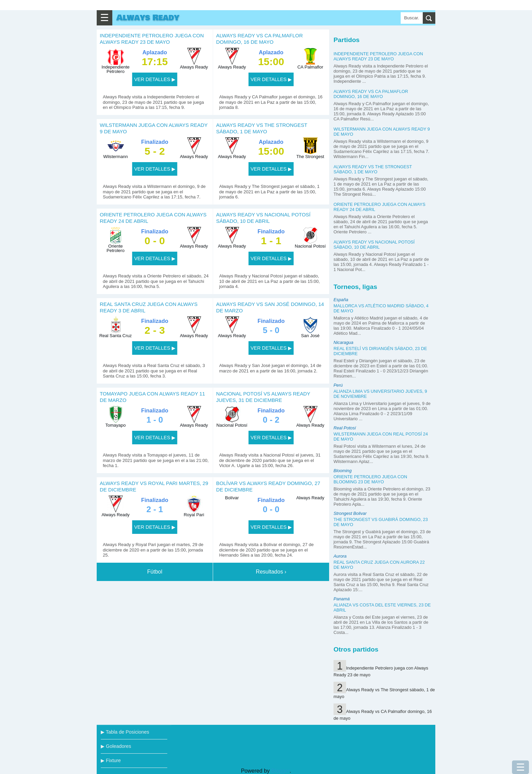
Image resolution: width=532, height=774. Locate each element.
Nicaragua (343, 342)
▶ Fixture (111, 760)
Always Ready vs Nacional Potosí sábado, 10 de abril (374, 245)
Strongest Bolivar (350, 513)
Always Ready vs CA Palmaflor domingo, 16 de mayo (371, 94)
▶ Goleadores (116, 746)
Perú (338, 385)
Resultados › (271, 572)
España (341, 300)
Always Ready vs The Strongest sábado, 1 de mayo (373, 169)
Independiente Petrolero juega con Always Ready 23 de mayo (378, 56)
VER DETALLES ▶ (155, 79)
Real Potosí (345, 428)
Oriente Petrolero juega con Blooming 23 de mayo (370, 479)
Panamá (342, 599)
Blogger (280, 771)
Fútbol (155, 572)
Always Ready (148, 18)
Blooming (343, 471)
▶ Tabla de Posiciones (125, 732)
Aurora (340, 556)
